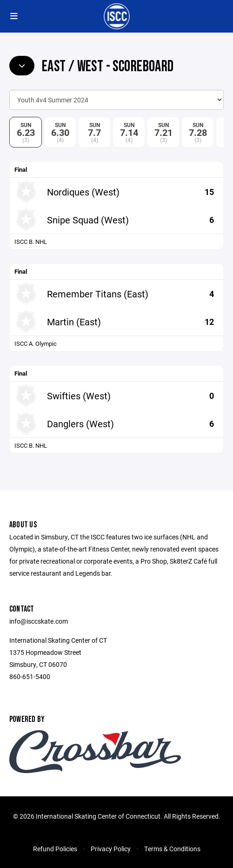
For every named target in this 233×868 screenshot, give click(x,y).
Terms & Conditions (172, 849)
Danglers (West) (80, 424)
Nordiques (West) (83, 192)
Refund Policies (55, 849)
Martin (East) (74, 322)
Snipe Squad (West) (88, 220)
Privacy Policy (111, 849)
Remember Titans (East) (98, 294)
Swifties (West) (79, 396)
